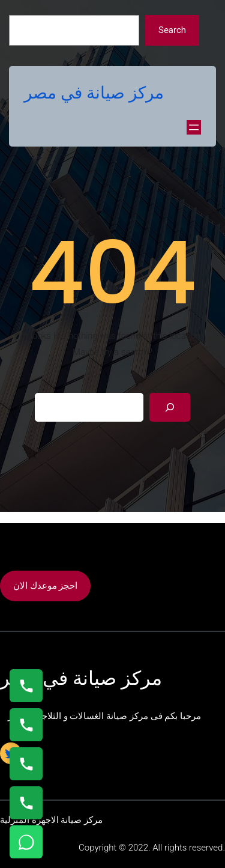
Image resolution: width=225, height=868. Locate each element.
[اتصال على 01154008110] (26, 686)
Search (172, 30)
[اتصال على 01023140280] (26, 764)
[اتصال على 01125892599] (26, 803)
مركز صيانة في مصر (94, 93)
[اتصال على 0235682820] (26, 725)
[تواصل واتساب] (26, 842)
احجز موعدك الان (45, 586)
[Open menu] (194, 127)
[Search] (170, 407)
